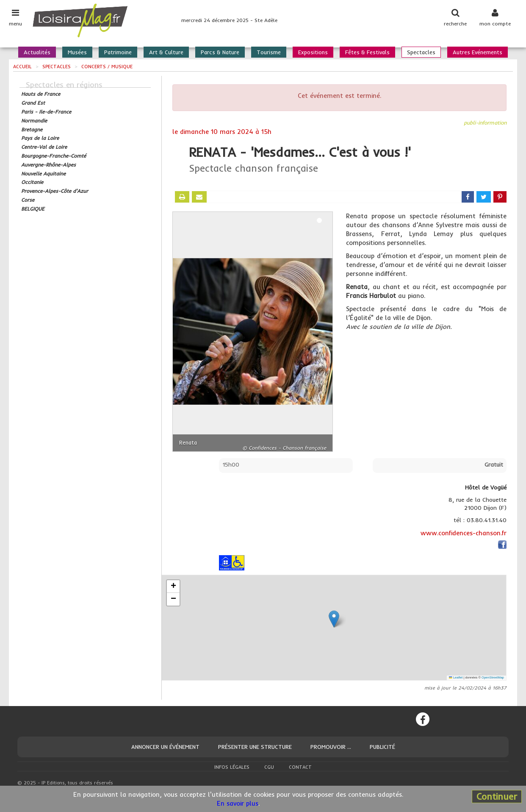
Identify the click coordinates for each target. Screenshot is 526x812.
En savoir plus (238, 803)
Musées (77, 52)
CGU (269, 767)
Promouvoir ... (331, 747)
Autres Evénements (478, 52)
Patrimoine (118, 52)
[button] (334, 619)
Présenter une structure (255, 747)
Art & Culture (166, 52)
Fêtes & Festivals (367, 52)
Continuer (497, 796)
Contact (300, 767)
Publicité (382, 747)
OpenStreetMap (493, 677)
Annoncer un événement (165, 747)
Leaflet (456, 677)
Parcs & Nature (220, 52)
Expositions (313, 52)
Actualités (37, 52)
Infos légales (232, 767)
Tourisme (269, 52)
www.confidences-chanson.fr (464, 533)
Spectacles (421, 52)
